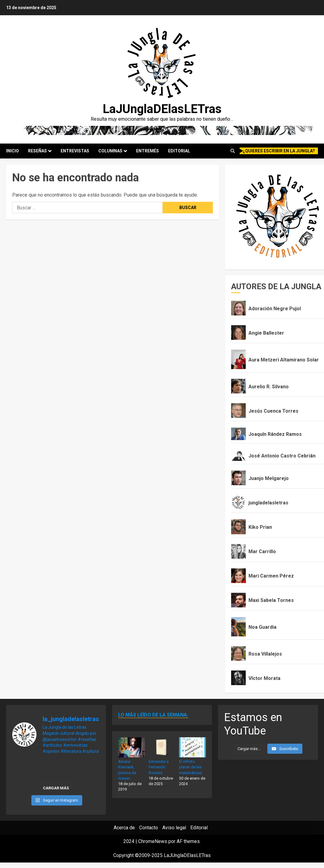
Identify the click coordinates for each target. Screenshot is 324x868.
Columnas (110, 151)
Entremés (148, 151)
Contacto (149, 828)
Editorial (179, 151)
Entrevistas (75, 151)
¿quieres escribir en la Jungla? (277, 151)
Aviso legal (174, 828)
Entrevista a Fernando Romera (159, 767)
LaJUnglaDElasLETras (162, 109)
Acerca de (124, 828)
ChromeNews (153, 841)
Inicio (12, 151)
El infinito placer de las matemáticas (190, 767)
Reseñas (37, 151)
